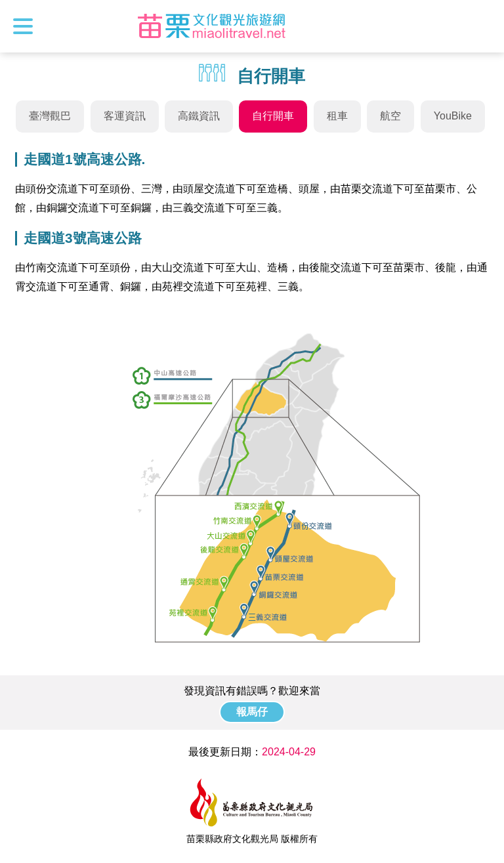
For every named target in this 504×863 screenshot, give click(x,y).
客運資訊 (125, 116)
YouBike (453, 116)
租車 (337, 116)
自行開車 (273, 116)
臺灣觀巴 (50, 116)
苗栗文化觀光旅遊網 (212, 26)
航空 (390, 116)
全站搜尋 (482, 26)
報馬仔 (252, 712)
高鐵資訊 (199, 116)
